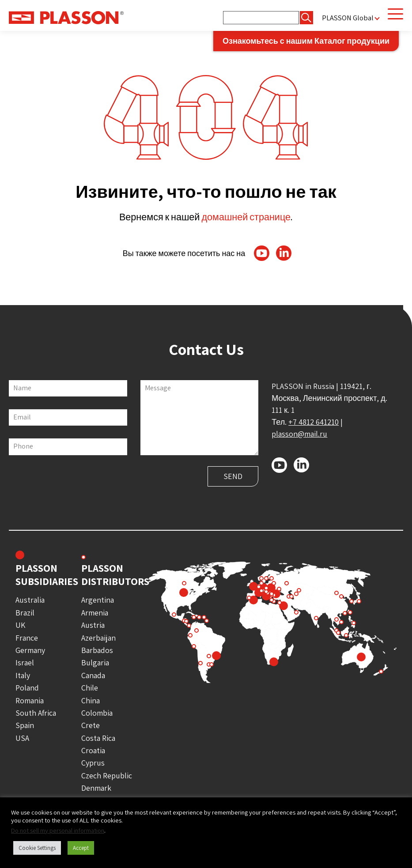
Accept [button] (81, 848)
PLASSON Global (348, 18)
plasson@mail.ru (299, 434)
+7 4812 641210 (314, 422)
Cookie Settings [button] (37, 848)
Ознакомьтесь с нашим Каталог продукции (306, 41)
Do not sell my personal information (58, 830)
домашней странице (246, 217)
